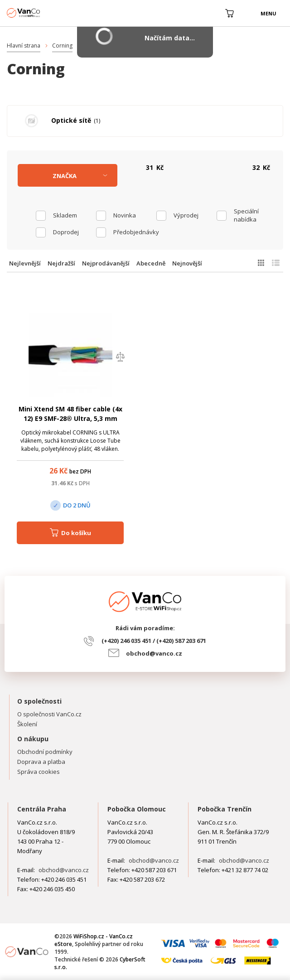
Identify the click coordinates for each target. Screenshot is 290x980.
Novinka (125, 215)
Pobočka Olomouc (137, 809)
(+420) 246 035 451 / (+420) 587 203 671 (154, 641)
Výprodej (186, 215)
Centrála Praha (42, 809)
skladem (65, 215)
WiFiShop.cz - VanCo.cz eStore (41, 13)
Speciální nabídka (246, 215)
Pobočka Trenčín (225, 809)
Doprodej (66, 232)
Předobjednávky (135, 232)
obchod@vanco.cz (154, 653)
